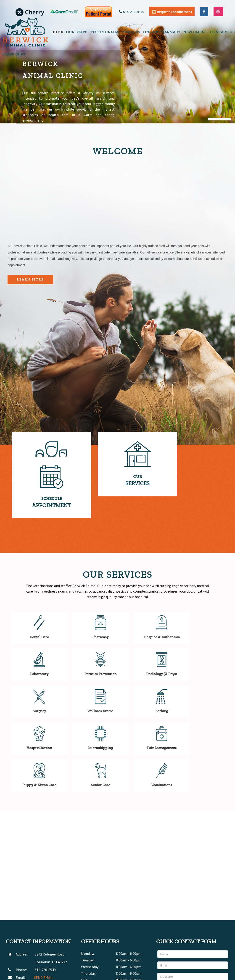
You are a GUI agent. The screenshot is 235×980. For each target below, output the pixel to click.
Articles (193, 975)
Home (57, 32)
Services (131, 32)
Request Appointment (172, 12)
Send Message (214, 937)
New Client (195, 32)
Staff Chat (14, 54)
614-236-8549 (132, 12)
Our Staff (77, 32)
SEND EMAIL (44, 921)
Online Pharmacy (162, 32)
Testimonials (105, 32)
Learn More (30, 279)
